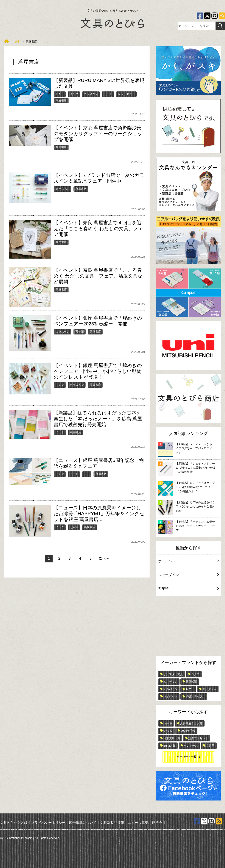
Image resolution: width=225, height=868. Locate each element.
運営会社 (159, 823)
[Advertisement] (188, 627)
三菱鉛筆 (191, 682)
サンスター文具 (173, 674)
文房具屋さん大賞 (191, 723)
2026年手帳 (188, 731)
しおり (60, 94)
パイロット (170, 696)
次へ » (104, 558)
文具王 (210, 746)
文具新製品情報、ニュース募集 (124, 823)
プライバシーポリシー (48, 823)
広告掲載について (83, 823)
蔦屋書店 (61, 100)
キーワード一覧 (187, 757)
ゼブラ (190, 689)
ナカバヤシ (170, 689)
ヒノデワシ (170, 682)
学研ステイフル (195, 696)
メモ (87, 474)
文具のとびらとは (14, 823)
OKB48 (168, 731)
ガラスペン (91, 94)
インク (74, 94)
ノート (108, 94)
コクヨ (195, 674)
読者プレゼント (198, 738)
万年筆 (80, 332)
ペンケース (191, 746)
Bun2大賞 (169, 746)
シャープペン (188, 575)
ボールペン (188, 561)
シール (168, 723)
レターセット (127, 94)
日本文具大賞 (172, 738)
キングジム (209, 689)
